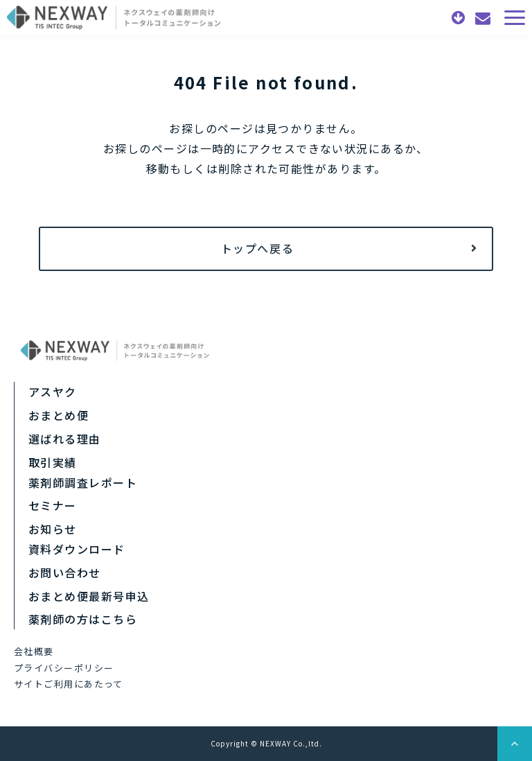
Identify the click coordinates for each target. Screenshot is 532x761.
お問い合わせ (485, 18)
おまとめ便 (59, 415)
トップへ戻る (258, 248)
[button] (515, 18)
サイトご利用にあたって (69, 684)
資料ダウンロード (460, 18)
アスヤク (53, 392)
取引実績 (53, 462)
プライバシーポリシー (64, 668)
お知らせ (53, 529)
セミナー (53, 505)
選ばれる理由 (65, 439)
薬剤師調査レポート (83, 482)
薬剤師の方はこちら (83, 619)
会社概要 (34, 651)
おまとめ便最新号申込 (89, 596)
